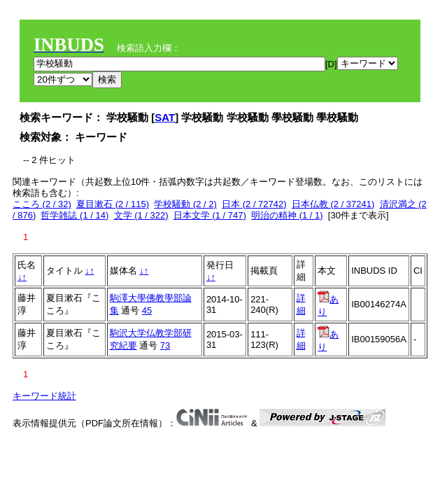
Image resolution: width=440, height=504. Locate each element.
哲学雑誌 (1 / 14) (74, 215)
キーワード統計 (44, 396)
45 (147, 310)
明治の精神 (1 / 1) (287, 215)
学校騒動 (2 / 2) (185, 204)
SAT (165, 117)
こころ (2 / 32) (42, 204)
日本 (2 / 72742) (254, 204)
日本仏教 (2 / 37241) (333, 204)
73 (165, 345)
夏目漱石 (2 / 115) (113, 204)
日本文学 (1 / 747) (210, 215)
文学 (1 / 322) (141, 215)
